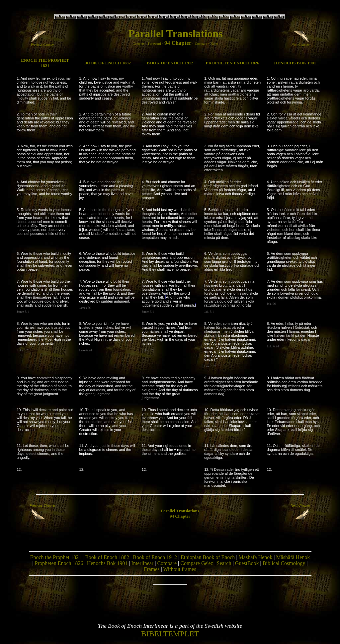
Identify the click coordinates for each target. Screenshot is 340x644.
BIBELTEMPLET (170, 634)
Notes (214, 44)
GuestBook (247, 563)
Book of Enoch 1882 (107, 557)
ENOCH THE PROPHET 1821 (45, 63)
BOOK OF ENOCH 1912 (170, 63)
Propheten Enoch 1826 (59, 563)
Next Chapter (300, 43)
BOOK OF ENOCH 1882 (108, 63)
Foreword (155, 44)
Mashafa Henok (256, 557)
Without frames (179, 569)
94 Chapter (178, 43)
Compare (201, 44)
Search (224, 563)
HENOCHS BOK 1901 (295, 63)
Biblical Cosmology (284, 563)
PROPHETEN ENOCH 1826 (233, 63)
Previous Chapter (42, 43)
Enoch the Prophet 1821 (56, 557)
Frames (152, 569)
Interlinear (143, 563)
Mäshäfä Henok (293, 557)
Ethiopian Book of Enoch (208, 557)
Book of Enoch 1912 (155, 557)
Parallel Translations (175, 34)
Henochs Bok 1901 (107, 563)
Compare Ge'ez (197, 563)
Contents (139, 44)
